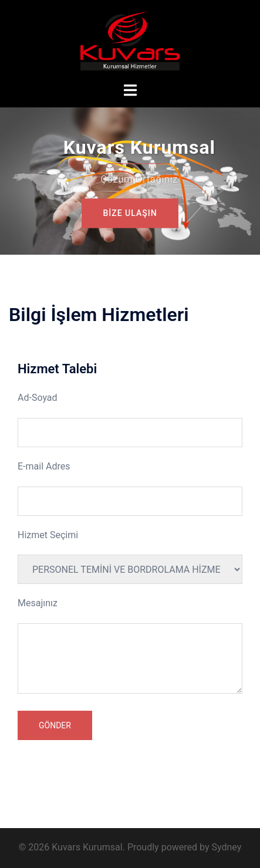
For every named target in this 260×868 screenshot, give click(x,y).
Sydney (226, 847)
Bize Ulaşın (130, 213)
